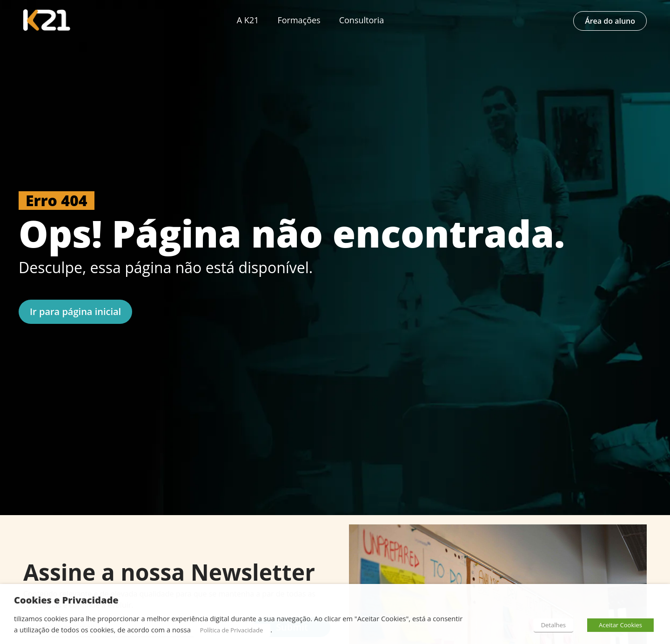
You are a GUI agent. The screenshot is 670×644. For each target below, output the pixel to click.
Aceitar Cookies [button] (620, 625)
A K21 (248, 20)
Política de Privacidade (232, 630)
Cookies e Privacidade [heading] (66, 600)
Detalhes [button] (553, 625)
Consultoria (362, 20)
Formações (299, 20)
